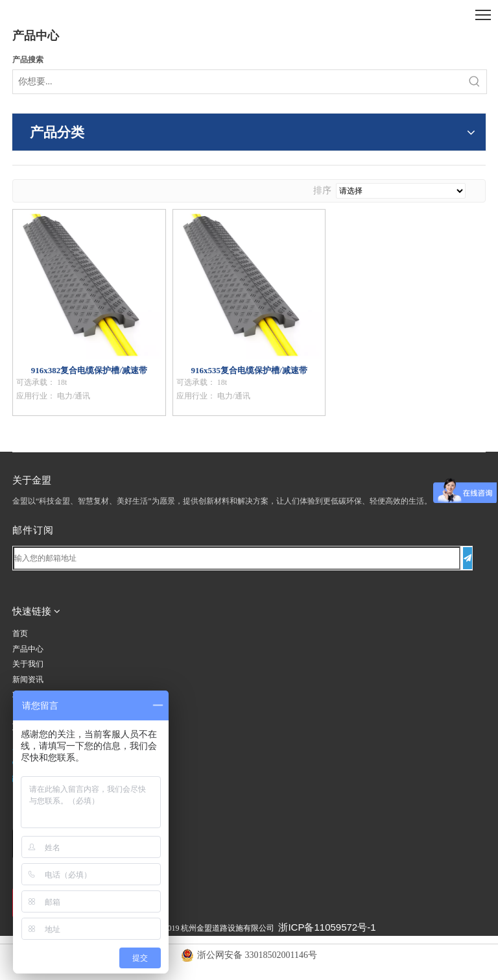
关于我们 (28, 664)
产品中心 (28, 649)
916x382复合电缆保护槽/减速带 (89, 370)
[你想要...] (238, 82)
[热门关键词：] (475, 82)
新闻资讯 (28, 680)
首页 (20, 633)
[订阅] (468, 558)
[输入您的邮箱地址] (237, 558)
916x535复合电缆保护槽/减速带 (249, 370)
